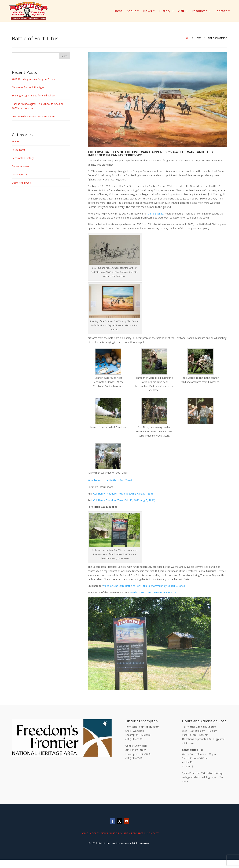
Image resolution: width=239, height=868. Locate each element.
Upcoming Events (22, 183)
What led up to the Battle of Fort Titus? (111, 480)
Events (16, 141)
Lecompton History (23, 158)
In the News (19, 150)
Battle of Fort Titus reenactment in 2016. (153, 592)
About (131, 11)
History (165, 11)
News (148, 11)
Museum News (20, 166)
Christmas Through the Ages (28, 87)
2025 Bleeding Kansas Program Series (33, 116)
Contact (221, 11)
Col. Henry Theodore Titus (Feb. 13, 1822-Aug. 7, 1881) (124, 500)
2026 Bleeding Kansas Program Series (33, 79)
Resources (199, 11)
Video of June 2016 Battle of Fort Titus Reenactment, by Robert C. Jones (144, 586)
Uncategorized (20, 174)
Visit (181, 11)
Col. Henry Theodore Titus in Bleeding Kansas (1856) (123, 494)
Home (118, 11)
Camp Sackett (156, 214)
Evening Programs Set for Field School (34, 95)
